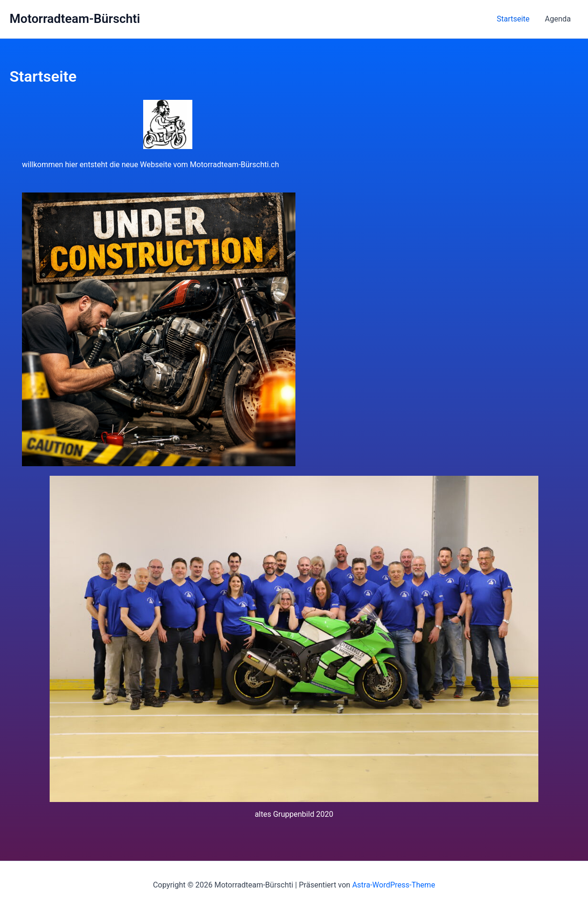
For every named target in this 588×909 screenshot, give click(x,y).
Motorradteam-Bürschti (75, 19)
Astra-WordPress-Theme (394, 885)
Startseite (513, 19)
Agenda (558, 19)
